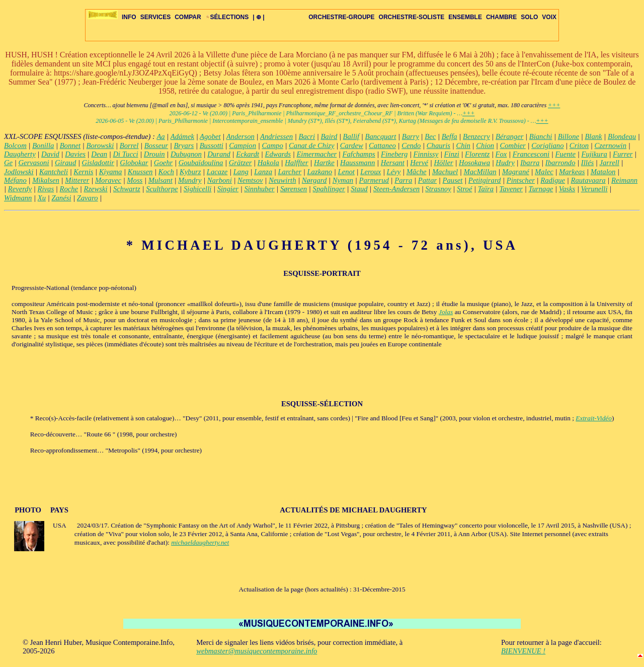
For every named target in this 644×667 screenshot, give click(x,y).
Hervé (419, 163)
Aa (160, 136)
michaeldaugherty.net (200, 542)
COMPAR (188, 17)
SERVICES (155, 17)
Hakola (268, 163)
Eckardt (248, 154)
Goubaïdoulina (201, 163)
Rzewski (95, 189)
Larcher (290, 172)
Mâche (417, 172)
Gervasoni (33, 163)
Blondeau (622, 136)
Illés (587, 163)
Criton (579, 145)
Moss (135, 180)
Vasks (567, 189)
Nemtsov (250, 180)
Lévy (394, 172)
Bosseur (156, 145)
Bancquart (381, 136)
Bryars (184, 145)
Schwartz (127, 189)
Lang (241, 172)
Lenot (346, 172)
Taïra (486, 189)
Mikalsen (46, 180)
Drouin (154, 154)
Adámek (182, 136)
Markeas (572, 172)
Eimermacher (316, 154)
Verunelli (594, 189)
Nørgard (314, 180)
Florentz (477, 154)
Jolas (446, 312)
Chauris (438, 145)
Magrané (516, 172)
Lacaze (217, 172)
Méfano (15, 180)
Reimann (624, 180)
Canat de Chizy (311, 145)
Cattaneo (382, 145)
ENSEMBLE (465, 17)
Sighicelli (197, 189)
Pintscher (521, 180)
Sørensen (294, 189)
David (50, 154)
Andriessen (276, 136)
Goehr (163, 163)
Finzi (452, 154)
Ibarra (530, 163)
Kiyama (111, 172)
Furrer (623, 154)
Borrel (129, 145)
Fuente (565, 154)
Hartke (324, 163)
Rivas (46, 189)
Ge (8, 163)
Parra (403, 180)
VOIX (549, 17)
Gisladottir (98, 163)
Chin (463, 145)
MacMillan (480, 172)
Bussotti (212, 145)
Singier (228, 189)
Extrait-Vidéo (594, 418)
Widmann (18, 198)
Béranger (509, 136)
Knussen (140, 172)
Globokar (134, 163)
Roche (69, 189)
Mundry (190, 180)
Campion (243, 145)
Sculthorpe (162, 189)
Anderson (240, 136)
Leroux (371, 172)
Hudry (505, 163)
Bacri (307, 136)
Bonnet (70, 145)
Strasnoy (438, 189)
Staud (359, 189)
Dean (99, 154)
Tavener (511, 189)
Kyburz (190, 172)
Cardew (352, 145)
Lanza (263, 172)
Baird (329, 136)
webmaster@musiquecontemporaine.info (257, 651)
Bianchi (541, 136)
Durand (219, 154)
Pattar (427, 180)
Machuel (445, 172)
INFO (129, 17)
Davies (75, 154)
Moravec (108, 180)
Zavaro (88, 198)
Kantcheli (54, 172)
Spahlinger (329, 189)
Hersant (393, 163)
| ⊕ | (258, 17)
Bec (430, 136)
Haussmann (357, 163)
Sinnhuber (259, 189)
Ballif (351, 136)
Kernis (83, 172)
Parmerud (374, 180)
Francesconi (531, 154)
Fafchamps (359, 154)
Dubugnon (186, 154)
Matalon (603, 172)
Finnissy (426, 154)
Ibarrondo (560, 163)
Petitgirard (485, 180)
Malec (544, 172)
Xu (42, 198)
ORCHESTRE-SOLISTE (412, 17)
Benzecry (476, 136)
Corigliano (547, 145)
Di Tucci (125, 154)
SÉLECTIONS (227, 17)
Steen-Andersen (396, 189)
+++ (554, 105)
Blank (593, 136)
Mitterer (77, 180)
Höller (443, 163)
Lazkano (319, 172)
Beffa (450, 136)
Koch (166, 172)
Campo (272, 145)
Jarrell (609, 163)
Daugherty (20, 154)
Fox (501, 154)
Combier (513, 145)
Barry (411, 136)
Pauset (453, 180)
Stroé (464, 189)
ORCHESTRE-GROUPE (341, 17)
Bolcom (15, 145)
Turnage (541, 189)
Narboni (220, 180)
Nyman (343, 180)
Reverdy (20, 189)
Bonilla (43, 145)
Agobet (210, 136)
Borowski (100, 145)
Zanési (61, 198)
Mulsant (160, 180)
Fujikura (594, 154)
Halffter (296, 163)
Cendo (411, 145)
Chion (485, 145)
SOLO (529, 17)
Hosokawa (474, 163)
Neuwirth (283, 180)
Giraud (65, 163)
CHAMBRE (501, 17)
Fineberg (394, 154)
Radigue (553, 180)
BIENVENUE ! (523, 651)
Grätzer (240, 163)
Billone (569, 136)
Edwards (278, 154)
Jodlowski (19, 172)
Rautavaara (588, 180)
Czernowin (611, 145)
